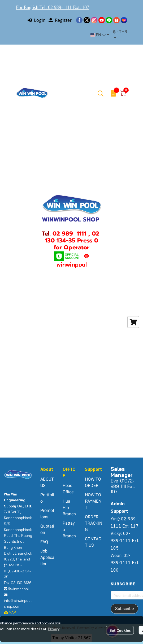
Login (36, 20)
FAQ (44, 542)
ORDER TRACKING (94, 523)
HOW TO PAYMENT (93, 501)
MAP (10, 612)
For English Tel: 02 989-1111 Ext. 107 (53, 7)
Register (60, 20)
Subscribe (124, 609)
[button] (100, 35)
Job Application (47, 557)
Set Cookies (120, 630)
